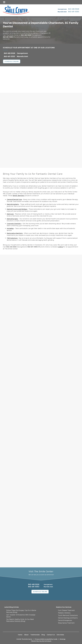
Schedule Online (12, 61)
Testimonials (35, 635)
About (26, 635)
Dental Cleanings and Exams (68, 618)
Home (20, 635)
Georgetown (22, 53)
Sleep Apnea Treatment (66, 623)
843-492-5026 (26, 35)
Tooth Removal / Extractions (68, 615)
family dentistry (19, 196)
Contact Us (51, 635)
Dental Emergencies (65, 620)
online (61, 247)
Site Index (60, 635)
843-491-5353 (8, 37)
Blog (43, 635)
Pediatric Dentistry (64, 613)
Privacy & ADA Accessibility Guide (46, 639)
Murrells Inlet (22, 56)
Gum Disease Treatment (66, 610)
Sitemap (62, 639)
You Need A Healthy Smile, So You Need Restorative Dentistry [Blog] (20, 620)
